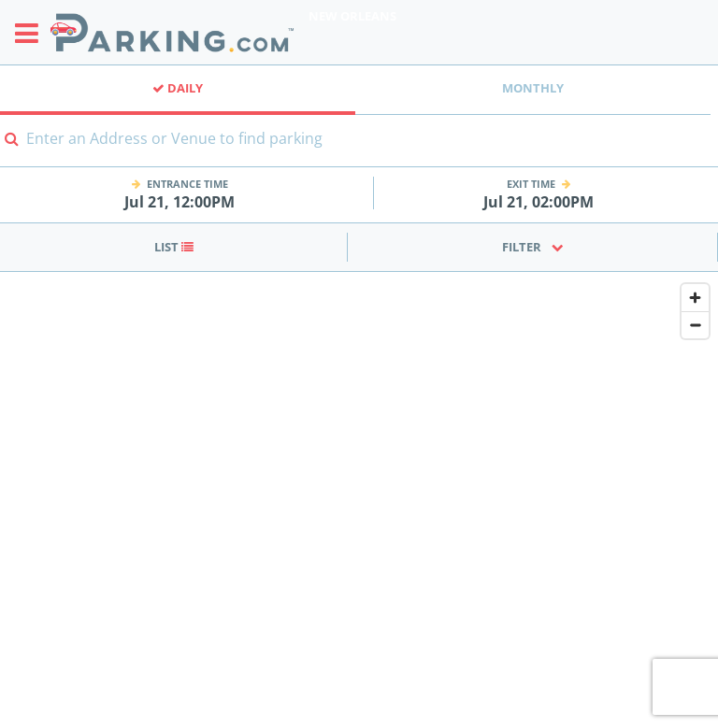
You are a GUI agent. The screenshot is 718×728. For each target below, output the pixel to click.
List (174, 247)
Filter (533, 247)
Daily (178, 88)
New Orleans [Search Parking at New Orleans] (352, 16)
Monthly (533, 88)
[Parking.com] (172, 32)
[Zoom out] (695, 325)
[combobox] (359, 150)
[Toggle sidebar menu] (32, 33)
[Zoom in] (695, 298)
